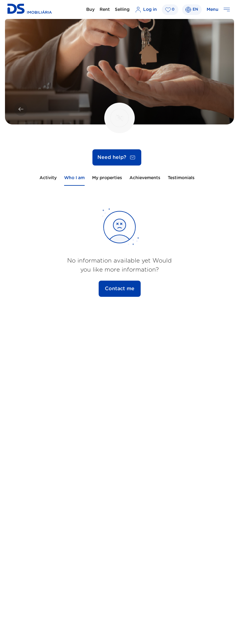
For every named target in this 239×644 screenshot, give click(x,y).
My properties (107, 178)
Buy (90, 10)
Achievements (145, 178)
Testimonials (181, 178)
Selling (122, 10)
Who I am (74, 178)
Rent (105, 10)
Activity (48, 178)
